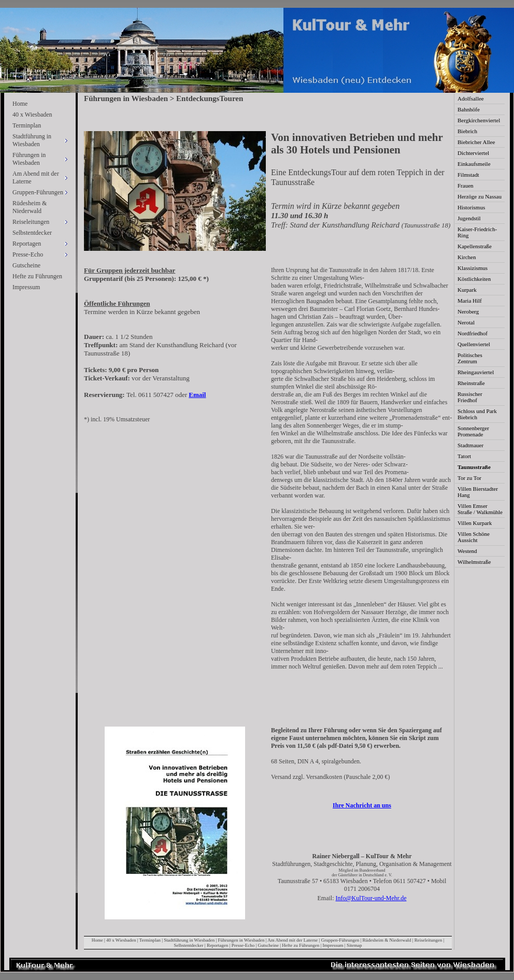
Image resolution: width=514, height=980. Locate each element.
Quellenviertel (474, 344)
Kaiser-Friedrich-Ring (477, 232)
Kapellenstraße (475, 246)
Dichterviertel (473, 153)
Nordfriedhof (473, 333)
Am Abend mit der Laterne (292, 940)
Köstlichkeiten (474, 279)
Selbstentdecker (32, 233)
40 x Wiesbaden (32, 115)
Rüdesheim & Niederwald (30, 207)
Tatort (464, 456)
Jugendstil (469, 218)
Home (20, 104)
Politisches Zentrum (470, 358)
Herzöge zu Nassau (480, 196)
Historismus (471, 207)
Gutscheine (26, 265)
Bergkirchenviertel (479, 120)
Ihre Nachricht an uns (362, 805)
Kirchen (467, 257)
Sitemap (354, 945)
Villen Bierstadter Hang (478, 492)
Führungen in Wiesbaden (241, 940)
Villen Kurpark (475, 523)
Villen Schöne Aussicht (474, 537)
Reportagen (217, 945)
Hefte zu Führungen (37, 276)
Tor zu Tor (469, 478)
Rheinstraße (471, 383)
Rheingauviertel (476, 372)
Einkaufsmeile (474, 164)
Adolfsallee (471, 98)
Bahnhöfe (469, 109)
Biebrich (467, 131)
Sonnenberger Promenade (473, 431)
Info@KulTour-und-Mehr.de (371, 898)
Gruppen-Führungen (340, 940)
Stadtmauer (470, 445)
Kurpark (467, 290)
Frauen (466, 186)
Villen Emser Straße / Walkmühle (480, 509)
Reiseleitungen (429, 940)
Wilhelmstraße (474, 562)
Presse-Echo (243, 945)
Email (197, 395)
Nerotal (466, 322)
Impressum (26, 287)
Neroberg (468, 311)
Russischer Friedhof (470, 397)
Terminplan (27, 125)
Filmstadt (468, 175)
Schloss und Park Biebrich (477, 414)
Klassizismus (473, 268)
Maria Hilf (470, 301)
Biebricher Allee (476, 142)
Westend (467, 551)
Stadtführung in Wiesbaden (189, 940)
